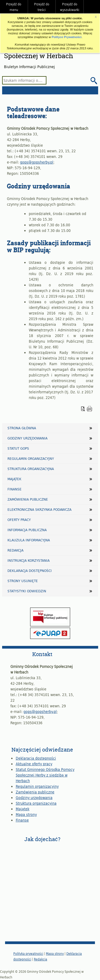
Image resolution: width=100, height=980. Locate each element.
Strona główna (22, 428)
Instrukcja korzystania (29, 560)
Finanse (15, 489)
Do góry (93, 7)
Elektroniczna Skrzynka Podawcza (39, 509)
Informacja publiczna (27, 530)
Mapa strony (26, 814)
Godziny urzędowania (27, 438)
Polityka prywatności (28, 953)
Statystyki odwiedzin (27, 591)
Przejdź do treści (42, 7)
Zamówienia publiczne (28, 499)
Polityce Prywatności (67, 37)
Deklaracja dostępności (30, 571)
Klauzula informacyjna (29, 540)
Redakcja (15, 550)
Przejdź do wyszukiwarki (70, 7)
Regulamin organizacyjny (31, 458)
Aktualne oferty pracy (34, 764)
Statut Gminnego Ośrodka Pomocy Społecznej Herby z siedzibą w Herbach (45, 775)
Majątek (14, 479)
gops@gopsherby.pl (37, 162)
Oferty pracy (19, 520)
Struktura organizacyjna (31, 469)
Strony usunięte (23, 581)
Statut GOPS (18, 448)
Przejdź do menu (14, 7)
